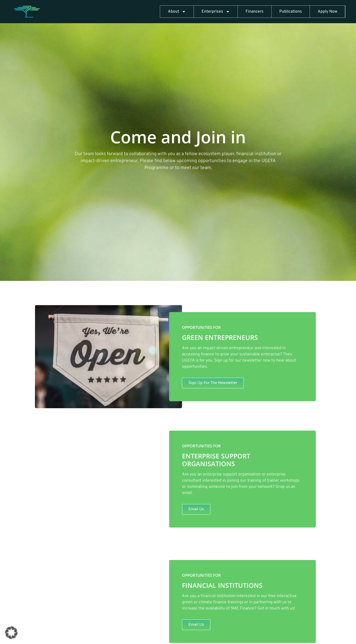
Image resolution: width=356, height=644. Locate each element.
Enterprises (216, 12)
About (177, 12)
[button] (11, 633)
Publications (291, 12)
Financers (255, 12)
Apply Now (327, 12)
